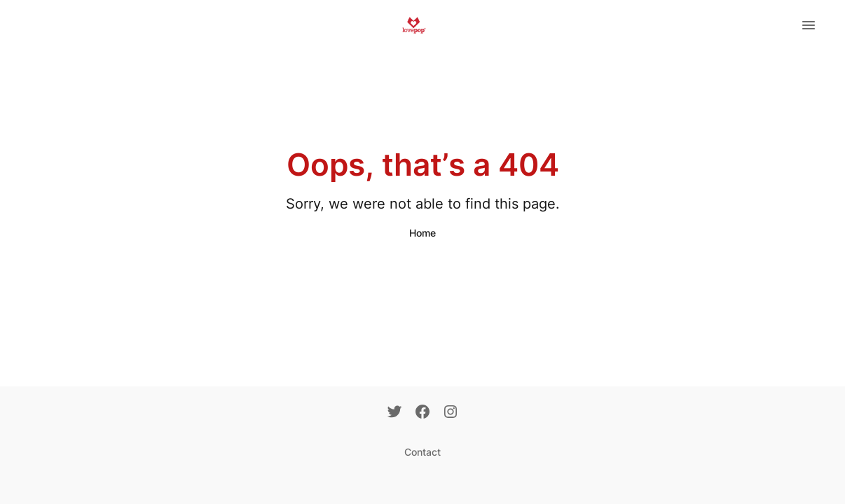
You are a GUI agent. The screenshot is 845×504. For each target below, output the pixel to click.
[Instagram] (451, 413)
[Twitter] (394, 413)
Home (422, 233)
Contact (422, 452)
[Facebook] (422, 413)
